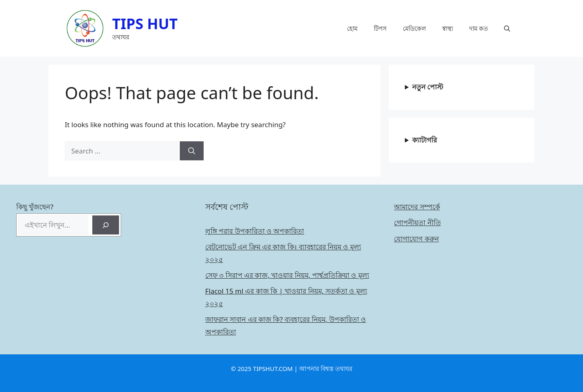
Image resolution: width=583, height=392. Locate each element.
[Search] (192, 151)
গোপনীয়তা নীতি (417, 223)
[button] (507, 28)
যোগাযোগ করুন (416, 239)
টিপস (380, 28)
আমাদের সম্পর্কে (417, 207)
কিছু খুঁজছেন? (35, 207)
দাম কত (479, 28)
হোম (352, 28)
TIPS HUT (145, 24)
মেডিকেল (414, 28)
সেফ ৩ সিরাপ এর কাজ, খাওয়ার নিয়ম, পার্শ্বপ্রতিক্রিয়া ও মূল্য (287, 275)
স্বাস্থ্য (448, 28)
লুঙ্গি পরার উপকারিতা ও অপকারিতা (255, 231)
